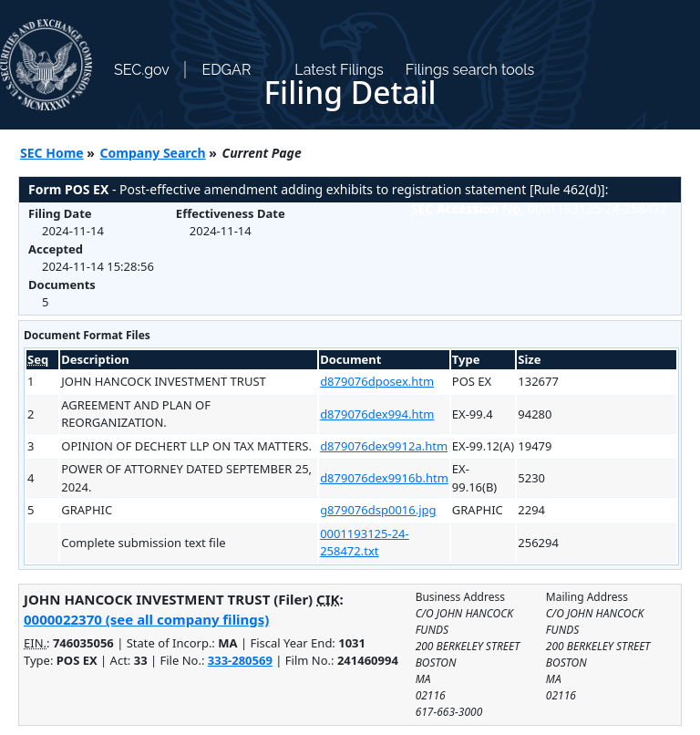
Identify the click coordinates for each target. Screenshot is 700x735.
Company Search (153, 153)
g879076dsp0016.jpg (378, 510)
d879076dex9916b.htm (384, 478)
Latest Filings (339, 70)
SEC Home (52, 153)
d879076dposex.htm (377, 381)
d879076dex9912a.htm (384, 446)
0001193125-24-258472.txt (365, 543)
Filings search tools (470, 70)
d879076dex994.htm (377, 414)
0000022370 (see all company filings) (146, 619)
